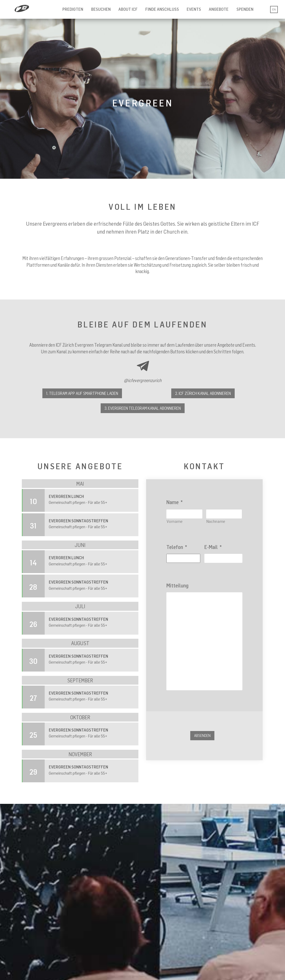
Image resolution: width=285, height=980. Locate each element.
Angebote (219, 9)
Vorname (175, 521)
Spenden (245, 9)
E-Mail (213, 547)
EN (274, 9)
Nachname (216, 521)
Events (194, 9)
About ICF (128, 9)
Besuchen (101, 9)
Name (174, 502)
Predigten (73, 9)
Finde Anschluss (162, 9)
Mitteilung (177, 586)
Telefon (177, 547)
